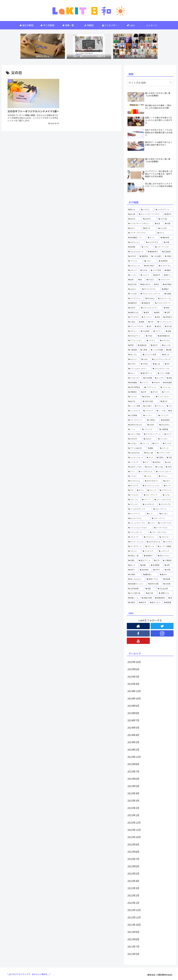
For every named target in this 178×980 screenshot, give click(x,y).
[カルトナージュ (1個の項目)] (165, 298)
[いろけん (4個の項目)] (147, 209)
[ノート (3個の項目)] (134, 429)
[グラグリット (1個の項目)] (151, 387)
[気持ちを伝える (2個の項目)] (136, 425)
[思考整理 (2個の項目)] (156, 565)
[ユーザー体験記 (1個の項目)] (165, 546)
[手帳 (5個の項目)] (169, 570)
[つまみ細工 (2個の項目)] (157, 256)
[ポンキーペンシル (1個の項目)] (136, 542)
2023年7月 (133, 771)
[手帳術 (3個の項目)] (134, 574)
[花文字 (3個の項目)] (133, 308)
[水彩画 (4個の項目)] (168, 584)
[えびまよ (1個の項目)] (133, 443)
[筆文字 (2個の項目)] (143, 602)
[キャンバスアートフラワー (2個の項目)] (150, 214)
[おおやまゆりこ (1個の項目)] (153, 481)
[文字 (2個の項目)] (145, 392)
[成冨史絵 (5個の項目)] (143, 345)
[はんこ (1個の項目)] (133, 373)
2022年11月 (134, 830)
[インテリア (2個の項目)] (134, 462)
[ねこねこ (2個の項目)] (166, 514)
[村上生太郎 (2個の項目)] (165, 588)
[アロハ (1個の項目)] (150, 261)
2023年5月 (133, 786)
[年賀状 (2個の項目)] (132, 602)
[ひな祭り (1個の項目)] (148, 406)
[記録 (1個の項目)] (169, 350)
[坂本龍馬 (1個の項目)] (168, 382)
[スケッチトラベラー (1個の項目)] (151, 308)
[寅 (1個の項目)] (170, 598)
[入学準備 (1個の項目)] (134, 415)
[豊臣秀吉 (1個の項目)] (144, 256)
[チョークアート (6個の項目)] (163, 509)
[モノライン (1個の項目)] (147, 317)
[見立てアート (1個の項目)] (145, 560)
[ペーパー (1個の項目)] (149, 415)
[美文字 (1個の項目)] (157, 275)
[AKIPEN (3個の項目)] (149, 219)
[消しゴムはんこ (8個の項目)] (136, 579)
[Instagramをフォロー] (162, 633)
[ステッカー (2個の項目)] (134, 504)
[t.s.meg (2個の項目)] (159, 467)
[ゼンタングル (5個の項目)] (165, 504)
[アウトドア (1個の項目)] (149, 411)
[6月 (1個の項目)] (149, 326)
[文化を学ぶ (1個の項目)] (166, 425)
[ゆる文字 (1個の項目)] (134, 439)
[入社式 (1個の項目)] (132, 322)
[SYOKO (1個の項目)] (133, 364)
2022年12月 (134, 822)
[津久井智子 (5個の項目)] (150, 266)
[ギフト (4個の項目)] (141, 490)
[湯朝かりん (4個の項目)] (165, 593)
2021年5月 (133, 954)
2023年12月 (134, 757)
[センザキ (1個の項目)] (159, 378)
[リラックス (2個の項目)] (149, 429)
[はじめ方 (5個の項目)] (165, 228)
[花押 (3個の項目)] (168, 312)
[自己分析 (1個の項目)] (133, 284)
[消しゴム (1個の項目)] (134, 354)
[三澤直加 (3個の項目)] (168, 560)
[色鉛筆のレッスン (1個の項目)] (137, 584)
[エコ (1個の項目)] (146, 462)
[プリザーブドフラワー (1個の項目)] (141, 233)
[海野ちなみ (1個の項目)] (135, 312)
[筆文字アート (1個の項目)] (148, 373)
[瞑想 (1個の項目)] (132, 345)
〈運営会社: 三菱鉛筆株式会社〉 (160, 975)
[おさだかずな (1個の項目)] (154, 242)
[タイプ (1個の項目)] (168, 434)
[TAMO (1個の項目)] (169, 467)
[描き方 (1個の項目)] (155, 345)
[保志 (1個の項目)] (158, 317)
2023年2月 (133, 808)
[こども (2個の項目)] (167, 495)
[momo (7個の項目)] (149, 467)
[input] (150, 83)
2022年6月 (133, 866)
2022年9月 (133, 844)
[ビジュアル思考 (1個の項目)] (151, 354)
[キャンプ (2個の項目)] (152, 490)
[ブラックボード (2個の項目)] (138, 532)
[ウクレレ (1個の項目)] (165, 476)
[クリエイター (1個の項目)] (134, 378)
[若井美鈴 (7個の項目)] (145, 570)
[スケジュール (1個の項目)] (135, 266)
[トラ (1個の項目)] (152, 514)
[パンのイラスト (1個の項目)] (165, 523)
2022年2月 (133, 895)
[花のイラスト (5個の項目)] (165, 556)
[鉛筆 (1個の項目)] (169, 331)
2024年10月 (134, 698)
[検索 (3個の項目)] (169, 378)
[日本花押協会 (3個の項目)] (135, 387)
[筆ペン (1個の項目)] (168, 275)
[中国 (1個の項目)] (169, 223)
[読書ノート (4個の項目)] (133, 598)
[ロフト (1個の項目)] (156, 443)
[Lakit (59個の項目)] (169, 462)
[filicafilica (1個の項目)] (150, 298)
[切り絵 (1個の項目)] (168, 326)
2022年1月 (133, 903)
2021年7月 (133, 946)
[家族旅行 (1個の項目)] (149, 556)
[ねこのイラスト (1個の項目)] (139, 518)
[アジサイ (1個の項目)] (152, 340)
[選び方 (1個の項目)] (166, 401)
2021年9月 (133, 932)
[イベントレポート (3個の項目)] (164, 471)
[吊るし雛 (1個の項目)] (149, 453)
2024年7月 (133, 720)
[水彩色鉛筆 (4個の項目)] (135, 588)
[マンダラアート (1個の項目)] (135, 546)
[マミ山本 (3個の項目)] (133, 294)
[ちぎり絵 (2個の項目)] (165, 219)
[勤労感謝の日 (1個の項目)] (165, 336)
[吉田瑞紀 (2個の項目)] (167, 420)
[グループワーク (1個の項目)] (152, 495)
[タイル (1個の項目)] (150, 457)
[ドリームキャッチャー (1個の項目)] (139, 369)
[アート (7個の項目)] (132, 471)
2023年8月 (133, 764)
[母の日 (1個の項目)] (134, 219)
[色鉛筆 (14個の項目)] (168, 579)
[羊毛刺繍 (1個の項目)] (148, 378)
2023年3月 (133, 800)
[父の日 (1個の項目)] (144, 270)
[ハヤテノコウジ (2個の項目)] (165, 453)
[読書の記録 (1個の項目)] (147, 598)
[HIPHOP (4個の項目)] (132, 256)
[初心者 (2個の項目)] (132, 214)
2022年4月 (133, 881)
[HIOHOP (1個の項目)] (156, 382)
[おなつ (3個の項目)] (168, 481)
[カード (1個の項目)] (168, 486)
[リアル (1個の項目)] (147, 247)
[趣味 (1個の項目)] (153, 448)
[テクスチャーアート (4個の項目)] (153, 434)
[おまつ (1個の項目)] (134, 228)
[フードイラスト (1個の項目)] (163, 528)
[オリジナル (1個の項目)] (134, 486)
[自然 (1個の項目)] (168, 565)
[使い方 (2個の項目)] (167, 354)
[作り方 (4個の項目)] (155, 392)
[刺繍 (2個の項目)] (144, 565)
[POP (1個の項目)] (152, 322)
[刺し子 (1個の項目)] (133, 565)
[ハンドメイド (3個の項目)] (134, 411)
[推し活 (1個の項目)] (157, 364)
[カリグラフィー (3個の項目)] (135, 298)
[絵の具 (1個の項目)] (134, 401)
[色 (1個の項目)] (141, 280)
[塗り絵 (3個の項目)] (151, 593)
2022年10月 (134, 837)
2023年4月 (133, 793)
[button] (171, 83)
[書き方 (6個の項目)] (166, 574)
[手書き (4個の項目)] (168, 256)
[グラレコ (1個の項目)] (159, 406)
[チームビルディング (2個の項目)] (139, 509)
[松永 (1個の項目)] (159, 223)
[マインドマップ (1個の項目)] (136, 420)
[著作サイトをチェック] (138, 626)
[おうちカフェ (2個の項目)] (135, 481)
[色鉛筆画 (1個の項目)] (133, 382)
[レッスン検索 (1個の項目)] (134, 406)
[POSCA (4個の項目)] (151, 280)
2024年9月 (133, 706)
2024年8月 (133, 713)
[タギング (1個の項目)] (133, 270)
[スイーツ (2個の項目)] (147, 499)
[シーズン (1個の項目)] (133, 275)
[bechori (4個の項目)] (149, 439)
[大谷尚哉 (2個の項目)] (146, 331)
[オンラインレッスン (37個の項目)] (152, 486)
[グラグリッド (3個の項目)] (166, 490)
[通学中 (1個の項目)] (168, 214)
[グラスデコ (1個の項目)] (133, 317)
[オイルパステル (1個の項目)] (151, 289)
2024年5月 (133, 727)
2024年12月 (134, 691)
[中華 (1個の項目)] (168, 242)
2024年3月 (133, 742)
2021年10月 (134, 925)
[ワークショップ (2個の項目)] (165, 322)
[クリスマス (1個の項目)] (135, 495)
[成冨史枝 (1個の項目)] (147, 303)
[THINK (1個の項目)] (150, 336)
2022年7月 (133, 859)
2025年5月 (133, 677)
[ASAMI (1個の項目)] (152, 425)
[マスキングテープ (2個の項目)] (164, 303)
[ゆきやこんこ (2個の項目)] (136, 242)
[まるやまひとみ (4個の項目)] (154, 542)
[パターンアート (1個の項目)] (162, 518)
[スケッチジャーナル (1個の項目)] (162, 369)
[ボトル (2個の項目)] (165, 233)
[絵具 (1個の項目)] (132, 280)
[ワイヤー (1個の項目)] (158, 331)
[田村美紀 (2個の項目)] (168, 284)
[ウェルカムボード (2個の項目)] (137, 252)
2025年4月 (133, 684)
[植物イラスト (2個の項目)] (154, 579)
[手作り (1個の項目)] (158, 570)
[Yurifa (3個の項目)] (145, 359)
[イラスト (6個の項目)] (135, 476)
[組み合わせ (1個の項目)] (146, 284)
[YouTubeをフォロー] (138, 641)
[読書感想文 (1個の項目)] (160, 598)
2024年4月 (133, 735)
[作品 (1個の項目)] (169, 457)
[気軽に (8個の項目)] (132, 560)
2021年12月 (134, 910)
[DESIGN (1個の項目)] (148, 397)
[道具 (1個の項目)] (147, 312)
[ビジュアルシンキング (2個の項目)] (162, 359)
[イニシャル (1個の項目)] (166, 387)
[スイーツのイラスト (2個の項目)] (163, 499)
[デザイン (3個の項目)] (133, 331)
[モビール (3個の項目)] (150, 546)
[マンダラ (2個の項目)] (168, 542)
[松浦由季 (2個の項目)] (167, 252)
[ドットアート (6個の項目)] (136, 514)
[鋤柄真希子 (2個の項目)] (154, 252)
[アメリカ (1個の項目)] (134, 397)
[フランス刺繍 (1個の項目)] (165, 373)
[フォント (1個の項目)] (145, 275)
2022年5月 (133, 873)
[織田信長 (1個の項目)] (166, 237)
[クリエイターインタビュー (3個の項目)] (140, 223)
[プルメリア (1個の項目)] (135, 537)
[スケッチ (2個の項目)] (166, 448)
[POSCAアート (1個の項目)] (136, 336)
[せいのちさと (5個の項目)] (149, 504)
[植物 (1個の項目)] (168, 308)
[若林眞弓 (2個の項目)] (168, 317)
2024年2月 (133, 749)
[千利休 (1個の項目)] (145, 364)
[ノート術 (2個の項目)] (161, 411)
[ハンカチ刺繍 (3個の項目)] (157, 350)
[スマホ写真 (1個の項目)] (156, 270)
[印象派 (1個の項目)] (160, 457)
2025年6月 (133, 669)
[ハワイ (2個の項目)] (152, 523)
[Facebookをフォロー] (138, 633)
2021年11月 (134, 917)
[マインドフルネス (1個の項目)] (136, 326)
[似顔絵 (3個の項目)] (168, 294)
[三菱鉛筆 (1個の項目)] (133, 350)
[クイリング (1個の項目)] (165, 415)
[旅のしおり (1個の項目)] (156, 602)
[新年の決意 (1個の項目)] (154, 584)
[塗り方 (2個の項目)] (149, 228)
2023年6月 (133, 779)
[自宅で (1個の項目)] (133, 570)
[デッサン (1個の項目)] (167, 392)
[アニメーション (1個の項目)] (136, 340)
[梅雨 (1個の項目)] (158, 312)
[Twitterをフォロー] (162, 626)
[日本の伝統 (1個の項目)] (150, 401)
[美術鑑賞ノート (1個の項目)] (137, 237)
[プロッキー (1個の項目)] (166, 537)
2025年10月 (134, 662)
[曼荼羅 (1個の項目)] (168, 602)
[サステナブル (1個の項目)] (165, 266)
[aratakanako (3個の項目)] (135, 453)
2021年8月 (133, 939)
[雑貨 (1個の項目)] (142, 322)
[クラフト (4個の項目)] (145, 382)
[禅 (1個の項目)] (170, 411)
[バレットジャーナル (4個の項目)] (137, 523)
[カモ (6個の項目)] (131, 490)
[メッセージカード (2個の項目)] (136, 457)
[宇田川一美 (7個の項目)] (135, 556)
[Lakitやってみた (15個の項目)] (135, 467)
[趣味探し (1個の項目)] (150, 574)
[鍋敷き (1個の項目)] (168, 270)
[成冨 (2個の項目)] (150, 588)
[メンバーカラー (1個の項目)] (164, 397)
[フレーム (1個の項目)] (145, 443)
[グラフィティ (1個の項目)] (165, 280)
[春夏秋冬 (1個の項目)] (133, 303)
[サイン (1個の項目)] (153, 237)
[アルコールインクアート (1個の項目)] (151, 294)
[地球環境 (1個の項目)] (165, 261)
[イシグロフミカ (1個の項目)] (146, 471)
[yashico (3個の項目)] (134, 289)
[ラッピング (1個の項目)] (149, 551)
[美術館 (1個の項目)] (133, 247)
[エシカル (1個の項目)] (168, 443)
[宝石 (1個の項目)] (157, 284)
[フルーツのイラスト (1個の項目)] (161, 532)
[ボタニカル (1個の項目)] (166, 340)
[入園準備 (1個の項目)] (166, 429)
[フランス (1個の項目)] (135, 261)
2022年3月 (133, 888)
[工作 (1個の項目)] (157, 560)
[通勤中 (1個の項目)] (167, 289)
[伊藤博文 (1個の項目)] (133, 392)
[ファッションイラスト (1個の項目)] (140, 528)
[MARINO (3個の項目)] (157, 462)
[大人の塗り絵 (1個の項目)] (136, 593)
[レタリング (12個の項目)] (165, 551)
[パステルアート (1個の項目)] (164, 209)
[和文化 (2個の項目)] (158, 326)
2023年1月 (133, 815)
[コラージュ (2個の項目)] (134, 499)
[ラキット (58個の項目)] (134, 551)
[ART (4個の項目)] (168, 364)
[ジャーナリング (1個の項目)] (164, 247)
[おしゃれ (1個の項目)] (167, 345)
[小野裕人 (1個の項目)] (153, 420)
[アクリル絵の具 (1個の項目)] (137, 448)
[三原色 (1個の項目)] (144, 350)
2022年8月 (133, 852)
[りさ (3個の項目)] (169, 406)
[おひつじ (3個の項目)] (133, 359)
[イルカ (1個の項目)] (150, 476)
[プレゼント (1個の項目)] (150, 537)
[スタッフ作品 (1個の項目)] (135, 434)
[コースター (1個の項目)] (165, 439)
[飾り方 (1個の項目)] (133, 209)
